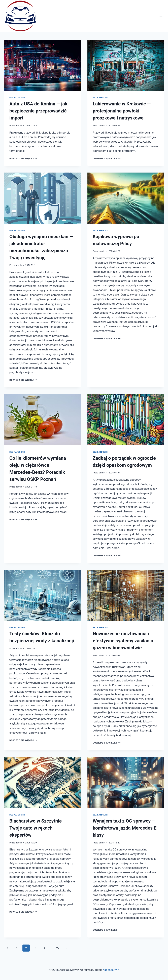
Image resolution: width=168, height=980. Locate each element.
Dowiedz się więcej (23, 158)
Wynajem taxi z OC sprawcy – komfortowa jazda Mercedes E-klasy (126, 828)
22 (58, 948)
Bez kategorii (17, 98)
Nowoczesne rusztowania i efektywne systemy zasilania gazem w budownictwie (123, 641)
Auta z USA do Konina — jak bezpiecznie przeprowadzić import (38, 111)
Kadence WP (111, 970)
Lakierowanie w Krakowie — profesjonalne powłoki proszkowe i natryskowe (122, 111)
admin (19, 126)
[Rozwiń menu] (161, 16)
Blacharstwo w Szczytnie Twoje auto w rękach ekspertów (36, 828)
